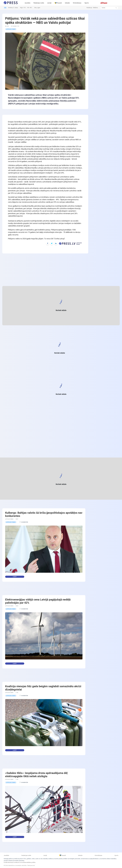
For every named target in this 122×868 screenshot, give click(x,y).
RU (5, 8)
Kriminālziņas (77, 3)
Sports (87, 3)
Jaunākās (28, 3)
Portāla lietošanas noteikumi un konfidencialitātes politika (20, 862)
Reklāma (95, 8)
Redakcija (89, 8)
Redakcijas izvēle (39, 3)
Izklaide (67, 3)
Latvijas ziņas (11, 29)
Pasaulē (58, 3)
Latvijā (49, 3)
